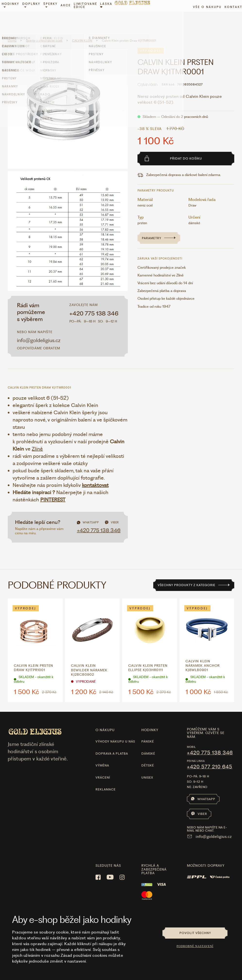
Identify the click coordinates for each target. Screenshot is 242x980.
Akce (69, 15)
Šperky (54, 15)
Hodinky (14, 15)
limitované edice (89, 15)
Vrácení (103, 769)
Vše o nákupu (204, 17)
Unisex (147, 769)
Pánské (148, 733)
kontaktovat (95, 476)
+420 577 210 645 (210, 758)
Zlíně (37, 440)
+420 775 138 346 (94, 305)
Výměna (102, 757)
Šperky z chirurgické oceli (44, 32)
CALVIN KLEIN (82, 32)
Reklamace (106, 780)
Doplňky (35, 15)
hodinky (150, 721)
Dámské (148, 745)
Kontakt (230, 17)
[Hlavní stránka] (135, 15)
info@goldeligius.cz (39, 331)
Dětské (148, 757)
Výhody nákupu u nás (115, 733)
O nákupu (105, 721)
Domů (12, 32)
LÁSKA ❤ (109, 15)
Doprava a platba (112, 745)
